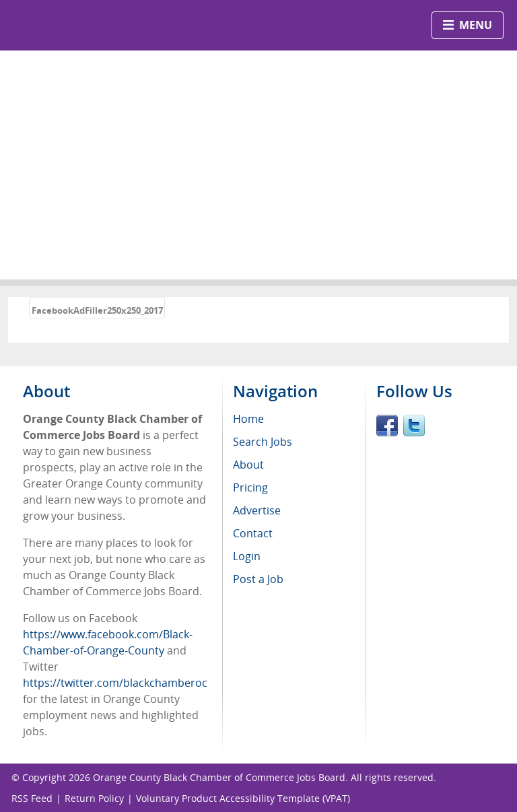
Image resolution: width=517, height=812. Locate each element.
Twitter (414, 426)
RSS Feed (32, 798)
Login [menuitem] (247, 556)
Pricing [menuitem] (250, 487)
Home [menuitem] (248, 419)
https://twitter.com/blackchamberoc (115, 683)
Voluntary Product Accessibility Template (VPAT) (243, 798)
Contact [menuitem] (253, 533)
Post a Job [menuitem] (258, 579)
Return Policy (94, 798)
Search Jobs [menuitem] (263, 442)
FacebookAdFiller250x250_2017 (97, 310)
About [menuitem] (248, 465)
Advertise (257, 510)
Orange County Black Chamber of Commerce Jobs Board (219, 777)
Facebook (387, 426)
